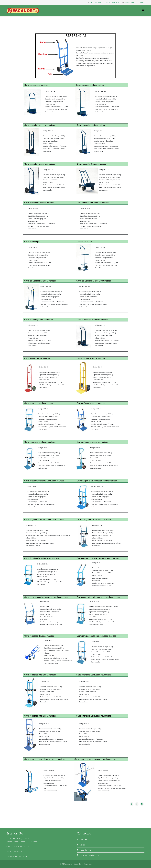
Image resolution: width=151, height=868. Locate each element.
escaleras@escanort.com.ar (134, 3)
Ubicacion (83, 845)
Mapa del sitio (85, 850)
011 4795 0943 (96, 3)
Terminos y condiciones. (89, 855)
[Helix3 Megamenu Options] (143, 10)
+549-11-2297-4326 (14, 852)
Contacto (83, 840)
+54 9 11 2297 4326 (112, 3)
